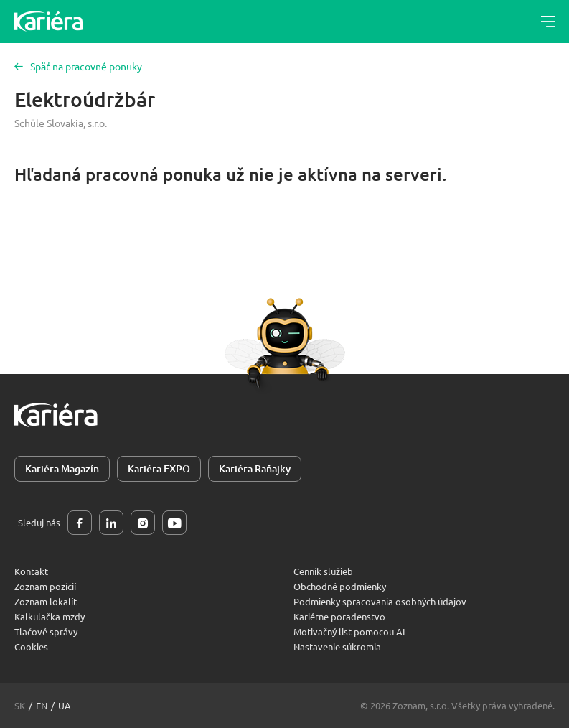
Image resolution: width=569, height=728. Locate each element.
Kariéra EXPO (159, 468)
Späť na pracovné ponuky (78, 66)
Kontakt (31, 571)
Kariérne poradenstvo (339, 616)
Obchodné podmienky (340, 586)
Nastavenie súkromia (337, 647)
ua (65, 705)
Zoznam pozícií (45, 586)
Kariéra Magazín (62, 468)
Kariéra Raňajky (255, 468)
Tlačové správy (46, 631)
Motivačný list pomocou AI (349, 631)
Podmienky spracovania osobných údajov (380, 601)
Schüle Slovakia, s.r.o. (61, 123)
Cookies (31, 647)
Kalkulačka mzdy (50, 616)
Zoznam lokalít (46, 601)
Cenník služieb (323, 571)
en (42, 705)
